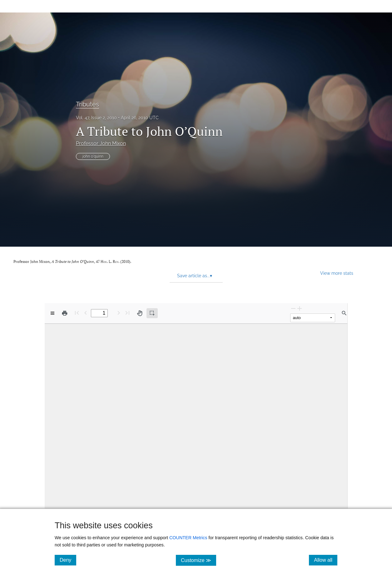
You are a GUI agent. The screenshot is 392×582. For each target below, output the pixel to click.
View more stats (337, 273)
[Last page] (127, 313)
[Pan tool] (140, 313)
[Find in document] (344, 313)
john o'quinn (93, 156)
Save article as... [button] (195, 276)
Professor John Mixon (101, 143)
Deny (68, 560)
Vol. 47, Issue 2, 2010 (96, 118)
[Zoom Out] (293, 308)
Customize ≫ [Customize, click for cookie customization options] (198, 560)
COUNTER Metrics (188, 538)
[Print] (65, 313)
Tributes (87, 104)
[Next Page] (119, 313)
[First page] (77, 313)
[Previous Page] (86, 313)
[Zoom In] (300, 308)
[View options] (52, 313)
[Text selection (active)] (152, 313)
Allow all (326, 560)
